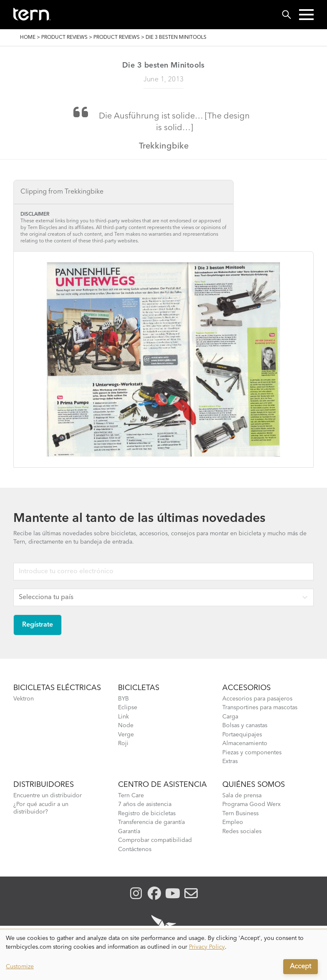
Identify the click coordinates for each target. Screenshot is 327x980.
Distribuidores (44, 785)
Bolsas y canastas (245, 726)
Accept (301, 967)
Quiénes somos (254, 785)
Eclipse (128, 708)
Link (123, 717)
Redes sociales (242, 831)
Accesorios (247, 688)
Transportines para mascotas (260, 708)
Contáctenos (135, 849)
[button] (306, 15)
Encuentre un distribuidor (48, 796)
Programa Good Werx (252, 804)
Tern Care (131, 796)
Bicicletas (139, 688)
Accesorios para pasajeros (257, 699)
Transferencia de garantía (151, 822)
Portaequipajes (242, 735)
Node (126, 726)
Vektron (24, 699)
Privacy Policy (207, 947)
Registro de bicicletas (147, 814)
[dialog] (163, 955)
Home (28, 38)
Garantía (129, 831)
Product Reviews (64, 38)
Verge (126, 735)
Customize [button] (20, 967)
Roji (123, 743)
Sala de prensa (242, 796)
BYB (123, 699)
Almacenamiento (245, 743)
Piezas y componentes (252, 753)
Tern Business (240, 814)
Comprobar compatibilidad (155, 840)
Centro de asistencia (162, 785)
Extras (230, 761)
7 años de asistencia (145, 804)
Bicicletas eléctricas (57, 688)
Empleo (233, 822)
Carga (230, 717)
